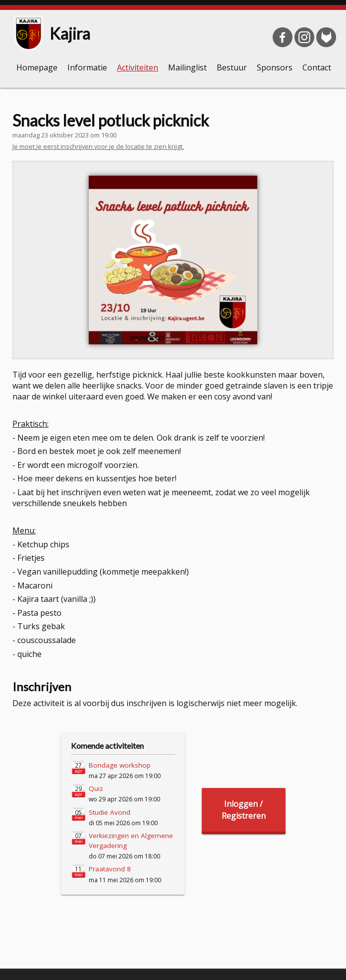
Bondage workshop (120, 765)
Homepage (37, 67)
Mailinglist (187, 67)
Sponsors (275, 67)
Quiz (96, 788)
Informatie (87, 67)
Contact (317, 67)
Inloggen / (244, 810)
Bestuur (232, 67)
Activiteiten (138, 67)
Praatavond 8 (110, 869)
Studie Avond (110, 812)
